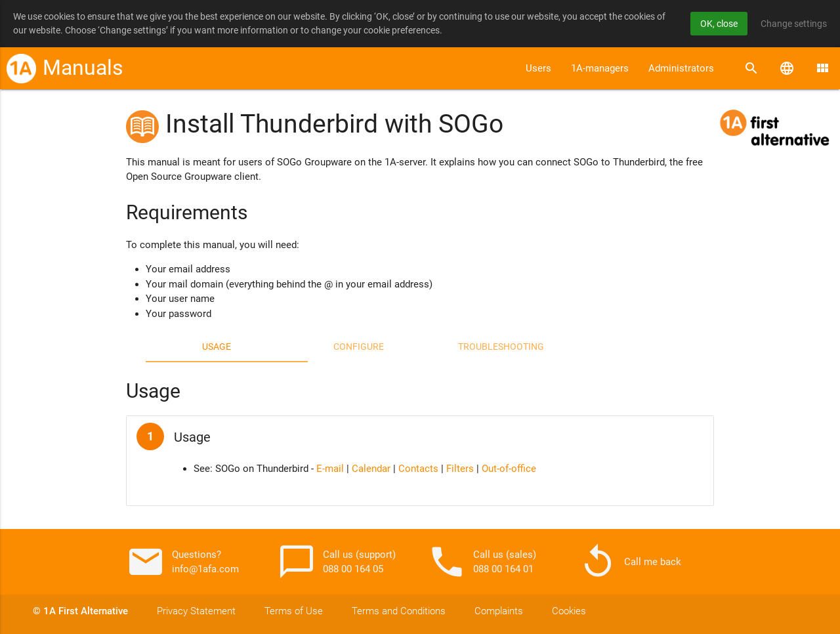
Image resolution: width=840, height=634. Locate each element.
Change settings (794, 24)
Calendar (371, 469)
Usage (217, 347)
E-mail (330, 469)
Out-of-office (509, 469)
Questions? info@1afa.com (182, 562)
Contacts (418, 469)
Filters (460, 469)
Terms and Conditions (399, 611)
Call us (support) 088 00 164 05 (336, 562)
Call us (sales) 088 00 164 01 (482, 562)
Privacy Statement (196, 611)
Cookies (569, 611)
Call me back (630, 562)
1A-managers (600, 68)
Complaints (499, 611)
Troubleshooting (501, 347)
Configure (359, 347)
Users (538, 68)
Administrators (681, 68)
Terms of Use (294, 611)
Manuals (83, 68)
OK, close (719, 24)
